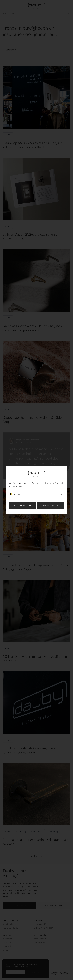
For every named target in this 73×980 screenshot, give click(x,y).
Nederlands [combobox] (37, 494)
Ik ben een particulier (23, 506)
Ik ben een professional (50, 506)
